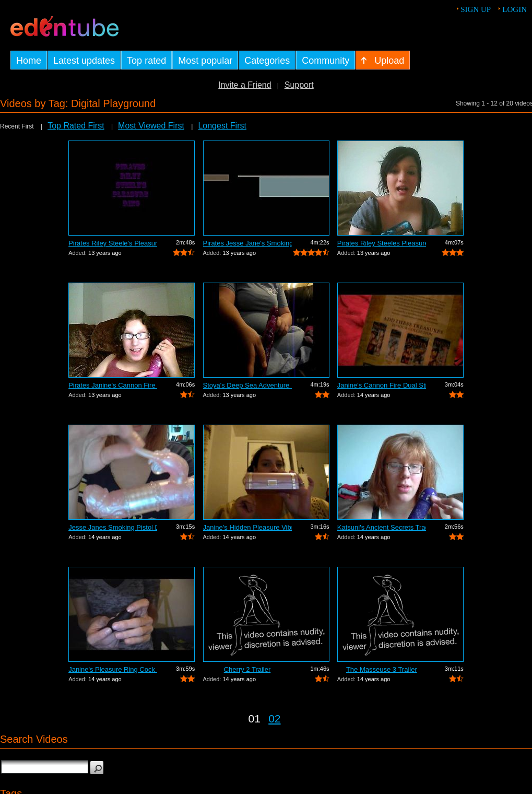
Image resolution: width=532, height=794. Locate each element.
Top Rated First (76, 126)
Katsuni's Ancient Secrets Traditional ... (382, 527)
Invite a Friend (245, 85)
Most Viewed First (151, 126)
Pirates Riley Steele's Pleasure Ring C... (113, 243)
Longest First (222, 126)
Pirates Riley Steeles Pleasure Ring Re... (382, 243)
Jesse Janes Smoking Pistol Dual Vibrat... (113, 527)
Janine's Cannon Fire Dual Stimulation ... (382, 385)
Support (299, 85)
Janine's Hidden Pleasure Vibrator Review (247, 527)
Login (515, 9)
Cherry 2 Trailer (247, 669)
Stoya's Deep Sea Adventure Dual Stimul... (247, 385)
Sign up (476, 9)
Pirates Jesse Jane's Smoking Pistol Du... (247, 243)
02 (274, 719)
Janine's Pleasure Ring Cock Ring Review (113, 669)
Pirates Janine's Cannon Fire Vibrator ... (113, 385)
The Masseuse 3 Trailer (382, 669)
